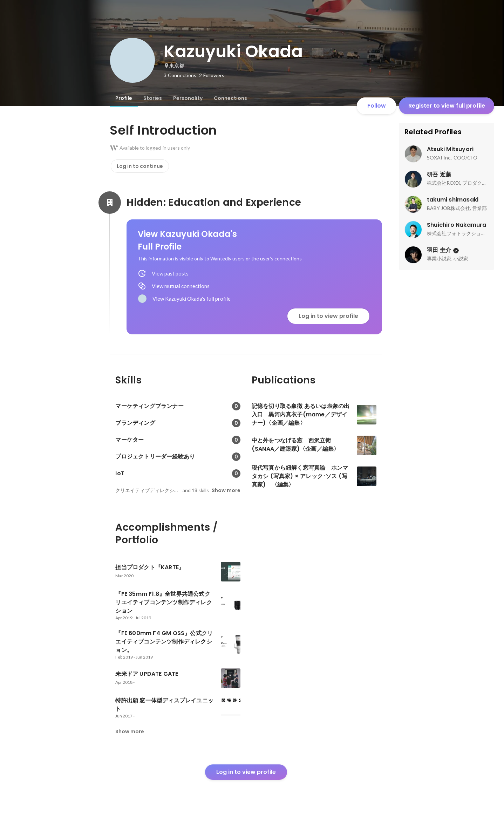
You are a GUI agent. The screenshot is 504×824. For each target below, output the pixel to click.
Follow (377, 106)
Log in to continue (140, 166)
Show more (226, 490)
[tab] (124, 98)
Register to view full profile (447, 106)
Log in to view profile (328, 316)
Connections (230, 98)
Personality (188, 98)
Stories (153, 98)
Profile (124, 98)
